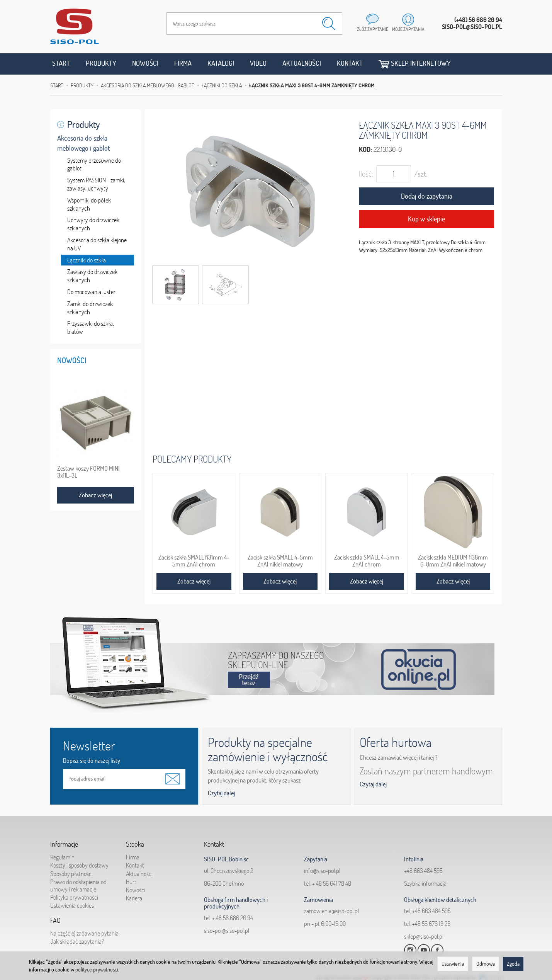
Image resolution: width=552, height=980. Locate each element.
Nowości (145, 63)
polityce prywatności (97, 970)
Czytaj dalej (221, 793)
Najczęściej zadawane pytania (84, 933)
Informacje (64, 844)
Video (258, 63)
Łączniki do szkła (87, 260)
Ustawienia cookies (72, 905)
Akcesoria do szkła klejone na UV (97, 244)
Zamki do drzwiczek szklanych (90, 308)
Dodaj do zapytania (427, 196)
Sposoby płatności (71, 874)
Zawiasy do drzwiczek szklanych (92, 276)
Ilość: (366, 174)
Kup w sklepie (426, 219)
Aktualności (302, 63)
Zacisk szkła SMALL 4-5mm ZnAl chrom (367, 561)
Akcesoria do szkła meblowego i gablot (84, 143)
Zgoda (513, 964)
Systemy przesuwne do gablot (94, 164)
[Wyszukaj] (329, 24)
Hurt (131, 882)
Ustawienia (453, 964)
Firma (183, 63)
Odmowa (486, 964)
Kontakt (350, 63)
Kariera (134, 898)
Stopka (135, 844)
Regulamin (62, 857)
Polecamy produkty (192, 459)
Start (61, 63)
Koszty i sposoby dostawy (79, 865)
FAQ (55, 920)
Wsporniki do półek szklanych (89, 204)
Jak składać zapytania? (77, 941)
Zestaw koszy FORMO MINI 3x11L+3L (88, 472)
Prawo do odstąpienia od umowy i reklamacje (78, 886)
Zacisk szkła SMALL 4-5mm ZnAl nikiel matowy (280, 561)
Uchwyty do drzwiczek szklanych (93, 224)
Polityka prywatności (74, 897)
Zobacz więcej (194, 581)
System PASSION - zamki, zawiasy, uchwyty (96, 184)
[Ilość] (394, 174)
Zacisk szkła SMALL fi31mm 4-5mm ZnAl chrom (194, 561)
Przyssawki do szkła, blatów (91, 328)
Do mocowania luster (91, 292)
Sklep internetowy (415, 64)
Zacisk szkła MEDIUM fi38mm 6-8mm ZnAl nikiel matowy (453, 561)
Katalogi (221, 63)
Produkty (101, 63)
